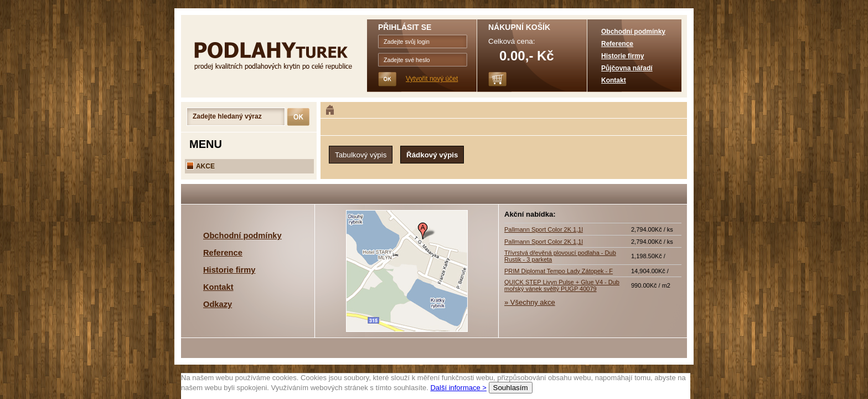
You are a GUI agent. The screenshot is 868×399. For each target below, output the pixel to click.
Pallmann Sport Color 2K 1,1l (544, 229)
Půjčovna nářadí (627, 68)
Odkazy (218, 304)
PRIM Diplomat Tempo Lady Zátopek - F (559, 271)
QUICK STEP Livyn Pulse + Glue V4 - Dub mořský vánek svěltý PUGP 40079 (562, 285)
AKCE (201, 166)
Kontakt (614, 80)
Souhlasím (511, 388)
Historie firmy (622, 56)
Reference (617, 44)
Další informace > (458, 388)
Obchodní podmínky (633, 32)
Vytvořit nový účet (432, 79)
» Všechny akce (530, 302)
